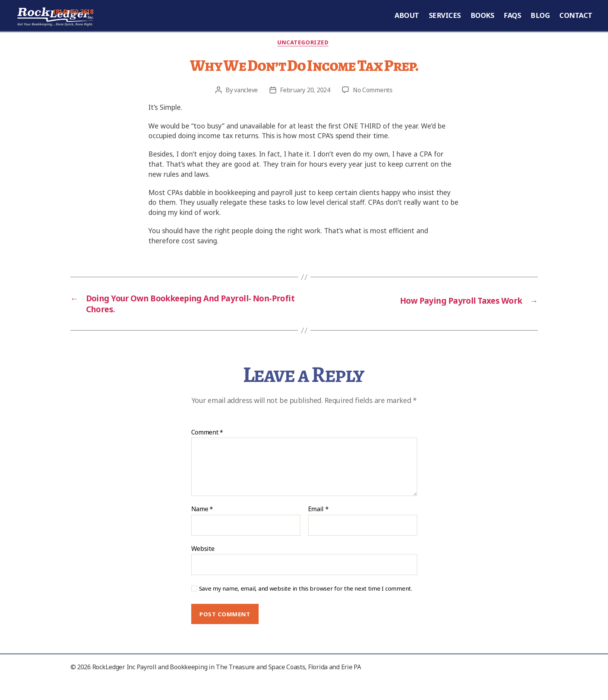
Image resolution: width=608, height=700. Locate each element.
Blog (540, 23)
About (407, 23)
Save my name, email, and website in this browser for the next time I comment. (306, 609)
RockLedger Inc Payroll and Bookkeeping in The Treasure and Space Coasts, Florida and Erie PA (227, 688)
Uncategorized (304, 59)
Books (482, 23)
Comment (207, 453)
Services (445, 23)
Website (203, 569)
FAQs (512, 23)
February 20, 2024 (305, 107)
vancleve (246, 107)
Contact (576, 23)
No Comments (373, 107)
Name (202, 530)
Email (318, 530)
